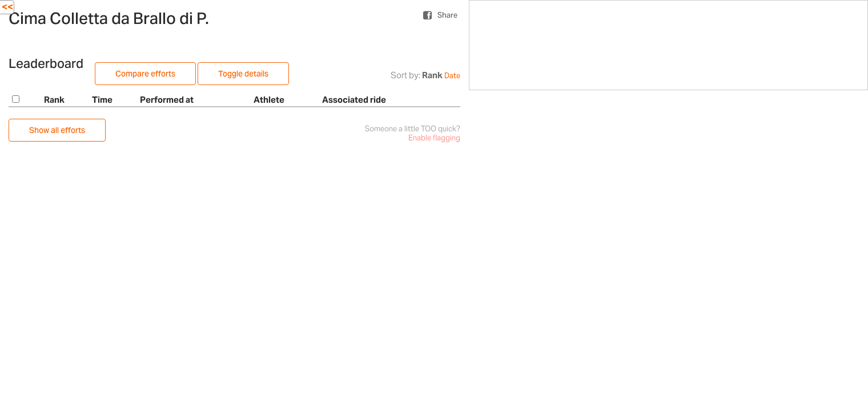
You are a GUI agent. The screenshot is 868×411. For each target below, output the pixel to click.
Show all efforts (57, 130)
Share (447, 15)
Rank (432, 75)
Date (452, 76)
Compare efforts (145, 74)
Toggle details (243, 74)
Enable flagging (434, 138)
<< (7, 7)
